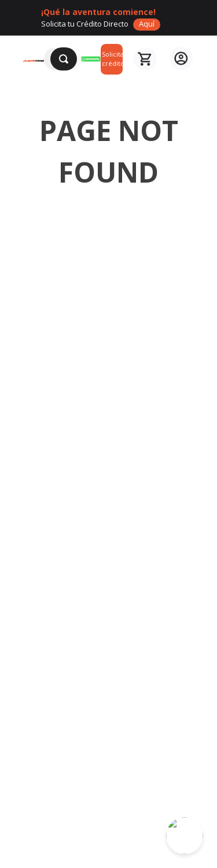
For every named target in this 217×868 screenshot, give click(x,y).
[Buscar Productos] (64, 59)
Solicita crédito (112, 59)
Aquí (147, 24)
